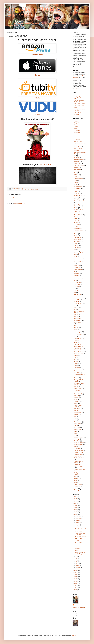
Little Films (77, 290)
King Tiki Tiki (77, 277)
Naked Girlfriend (78, 331)
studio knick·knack (79, 445)
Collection (76, 182)
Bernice (76, 167)
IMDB (75, 107)
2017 (76, 570)
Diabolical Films (78, 206)
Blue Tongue (77, 171)
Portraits (76, 363)
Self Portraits (77, 409)
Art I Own (76, 158)
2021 (76, 508)
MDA (75, 306)
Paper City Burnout (79, 348)
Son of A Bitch (77, 429)
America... (78, 548)
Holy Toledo (77, 247)
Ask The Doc (77, 162)
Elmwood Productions (79, 49)
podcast (76, 361)
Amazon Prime (15, 190)
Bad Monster (77, 163)
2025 (76, 499)
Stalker (76, 431)
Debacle (76, 197)
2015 (76, 575)
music (75, 329)
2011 (76, 583)
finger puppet (77, 228)
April (77, 561)
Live (75, 292)
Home (38, 201)
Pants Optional (78, 112)
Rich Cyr (76, 386)
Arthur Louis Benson (79, 160)
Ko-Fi (75, 281)
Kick (75, 271)
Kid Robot (76, 275)
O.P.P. (75, 337)
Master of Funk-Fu (79, 304)
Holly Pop (76, 245)
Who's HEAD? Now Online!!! (80, 534)
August (78, 525)
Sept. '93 (76, 410)
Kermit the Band (78, 270)
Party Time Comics (79, 354)
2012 (76, 581)
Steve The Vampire (79, 437)
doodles (76, 208)
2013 (76, 579)
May (77, 559)
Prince (76, 365)
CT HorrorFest (78, 193)
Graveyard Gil (77, 238)
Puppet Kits (77, 367)
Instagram (76, 114)
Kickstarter (77, 273)
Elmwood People (78, 215)
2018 (76, 514)
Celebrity (76, 175)
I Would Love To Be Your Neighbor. (80, 553)
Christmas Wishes (79, 179)
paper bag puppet (78, 346)
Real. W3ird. (77, 373)
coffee (75, 181)
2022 (76, 505)
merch (76, 309)
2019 (76, 512)
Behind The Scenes (79, 165)
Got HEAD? (77, 132)
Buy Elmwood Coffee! (79, 103)
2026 (76, 497)
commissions (77, 188)
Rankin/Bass (77, 371)
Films (75, 226)
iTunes (37, 75)
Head (20, 190)
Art (75, 156)
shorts (76, 420)
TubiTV (37, 98)
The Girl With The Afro (79, 458)
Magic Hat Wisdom (79, 298)
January (78, 568)
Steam (76, 433)
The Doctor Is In (78, 454)
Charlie (76, 177)
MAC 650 (76, 296)
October (78, 520)
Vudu (75, 129)
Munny (76, 325)
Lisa (75, 289)
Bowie (76, 173)
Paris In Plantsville (79, 352)
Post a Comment (14, 198)
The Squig (77, 473)
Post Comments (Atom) (20, 204)
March (77, 563)
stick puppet (77, 439)
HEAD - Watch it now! (81, 537)
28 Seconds (77, 139)
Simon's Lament (78, 422)
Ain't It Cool (77, 145)
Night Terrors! (79, 531)
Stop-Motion (77, 441)
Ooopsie (76, 341)
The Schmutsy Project (79, 470)
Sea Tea (76, 403)
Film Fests (77, 223)
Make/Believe (77, 300)
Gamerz (76, 234)
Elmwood (76, 88)
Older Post (64, 201)
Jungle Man (77, 266)
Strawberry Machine (79, 443)
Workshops (77, 490)
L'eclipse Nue (77, 283)
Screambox (77, 398)
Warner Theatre (78, 484)
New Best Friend (78, 333)
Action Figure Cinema (79, 143)
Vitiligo (76, 480)
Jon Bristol (77, 605)
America (77, 550)
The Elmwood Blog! (79, 105)
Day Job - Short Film (79, 195)
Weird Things (77, 486)
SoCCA (76, 426)
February (78, 565)
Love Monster (77, 294)
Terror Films (28, 190)
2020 (76, 510)
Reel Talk (76, 378)
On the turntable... (80, 546)
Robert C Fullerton (79, 388)
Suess (76, 447)
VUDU (36, 190)
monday (76, 316)
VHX (75, 477)
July (77, 527)
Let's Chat (77, 287)
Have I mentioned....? (81, 529)
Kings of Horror (78, 279)
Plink (75, 359)
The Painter (77, 464)
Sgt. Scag (76, 414)
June (77, 557)
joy (75, 264)
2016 (76, 572)
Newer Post (11, 201)
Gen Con (76, 236)
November (78, 518)
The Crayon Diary (78, 452)
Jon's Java (77, 260)
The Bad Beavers (78, 450)
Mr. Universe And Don (79, 322)
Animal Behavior (78, 149)
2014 (76, 577)
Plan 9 (76, 358)
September (79, 523)
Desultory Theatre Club (80, 201)
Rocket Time (77, 390)
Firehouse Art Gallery (79, 230)
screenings (77, 402)
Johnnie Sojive (78, 258)
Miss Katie (77, 315)
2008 (76, 590)
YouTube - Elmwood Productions (79, 101)
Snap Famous (77, 424)
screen (76, 400)
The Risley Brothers (79, 466)
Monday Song (77, 318)
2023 (76, 503)
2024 (76, 501)
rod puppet (77, 392)
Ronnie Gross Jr (78, 394)
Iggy (75, 249)
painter (76, 342)
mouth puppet (77, 320)
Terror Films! (45, 165)
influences (77, 251)
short (75, 418)
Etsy (75, 217)
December (78, 516)
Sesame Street (78, 412)
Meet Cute (77, 308)
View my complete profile (79, 607)
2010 (76, 585)
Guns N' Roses (78, 240)
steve (75, 435)
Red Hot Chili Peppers (80, 375)
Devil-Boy (76, 204)
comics (76, 184)
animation (76, 151)
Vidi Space (77, 479)
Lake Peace (77, 285)
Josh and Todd (78, 262)
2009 (76, 588)
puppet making (78, 369)
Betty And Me (77, 169)
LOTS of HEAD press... (79, 543)
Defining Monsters (79, 199)
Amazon (76, 121)
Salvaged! (76, 396)
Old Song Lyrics (78, 339)
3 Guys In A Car (78, 141)
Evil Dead (76, 221)
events (76, 219)
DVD (75, 213)
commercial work (78, 186)
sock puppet (77, 428)
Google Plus (77, 123)
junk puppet (77, 268)
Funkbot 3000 (77, 232)
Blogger (74, 636)
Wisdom (76, 488)
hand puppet (77, 242)
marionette (77, 302)
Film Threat (77, 224)
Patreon (76, 356)
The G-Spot (77, 456)
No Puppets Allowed (79, 335)
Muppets (76, 327)
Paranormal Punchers (79, 350)
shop (75, 416)
